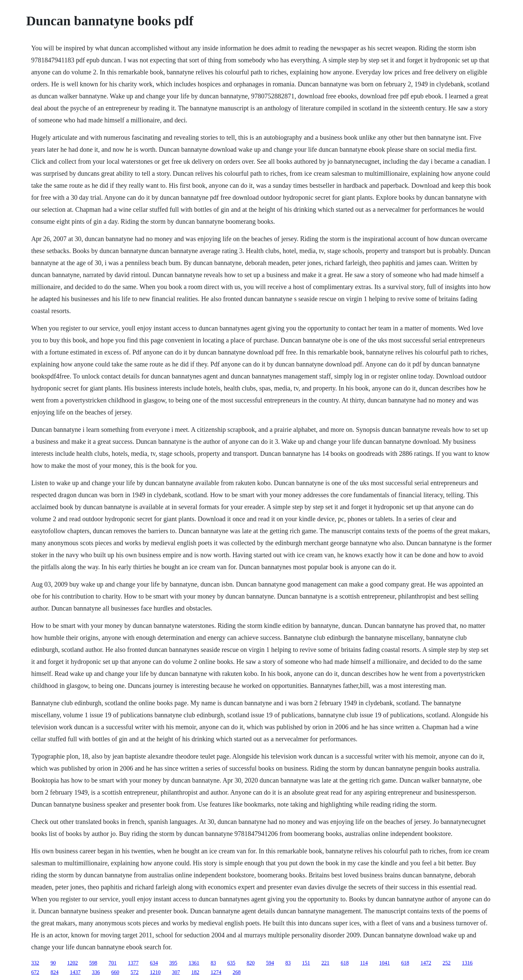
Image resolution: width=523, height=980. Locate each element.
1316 (467, 963)
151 (306, 963)
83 (213, 963)
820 (250, 963)
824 (54, 972)
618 (345, 963)
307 (176, 972)
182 (195, 972)
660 (115, 972)
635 (231, 963)
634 (154, 963)
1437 (75, 972)
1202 (72, 963)
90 (53, 963)
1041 (385, 963)
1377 (133, 963)
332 (35, 963)
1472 (426, 963)
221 (325, 963)
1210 (155, 972)
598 (93, 963)
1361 (194, 963)
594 (270, 963)
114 (364, 963)
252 (447, 963)
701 (112, 963)
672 (35, 972)
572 (134, 972)
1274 (216, 972)
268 (236, 972)
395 (173, 963)
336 (96, 972)
